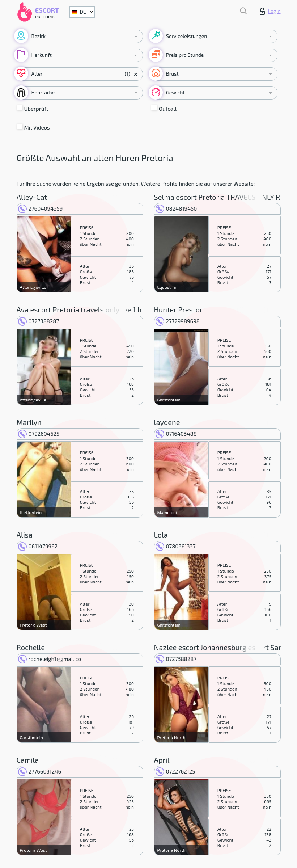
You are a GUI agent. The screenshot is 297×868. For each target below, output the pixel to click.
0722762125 (175, 771)
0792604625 (39, 434)
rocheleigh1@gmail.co (50, 659)
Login (270, 11)
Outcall (168, 109)
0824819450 (176, 208)
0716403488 (176, 434)
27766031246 (40, 771)
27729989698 (178, 321)
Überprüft (36, 109)
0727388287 (39, 321)
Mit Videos (37, 127)
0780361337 (176, 546)
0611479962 (38, 546)
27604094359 (41, 208)
